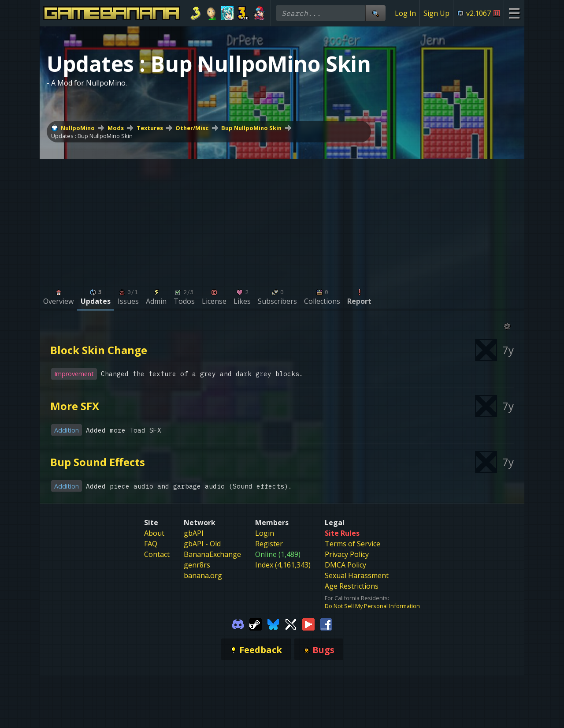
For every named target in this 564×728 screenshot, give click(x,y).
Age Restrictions (352, 586)
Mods (116, 128)
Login (265, 533)
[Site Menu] (514, 13)
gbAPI (194, 533)
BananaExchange (212, 554)
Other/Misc (192, 128)
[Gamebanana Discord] (238, 623)
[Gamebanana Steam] (256, 623)
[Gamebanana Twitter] (291, 623)
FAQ (151, 544)
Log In (405, 13)
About (154, 533)
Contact (157, 554)
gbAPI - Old (202, 544)
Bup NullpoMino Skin (251, 128)
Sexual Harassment (357, 575)
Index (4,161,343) (283, 565)
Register (269, 544)
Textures (150, 128)
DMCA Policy (345, 565)
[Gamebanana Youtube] (308, 623)
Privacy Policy (347, 554)
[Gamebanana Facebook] (326, 623)
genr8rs (197, 565)
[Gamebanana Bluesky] (273, 623)
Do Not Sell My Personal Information (372, 606)
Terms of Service (352, 544)
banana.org (203, 575)
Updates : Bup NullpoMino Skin (92, 136)
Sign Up (436, 13)
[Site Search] (375, 13)
